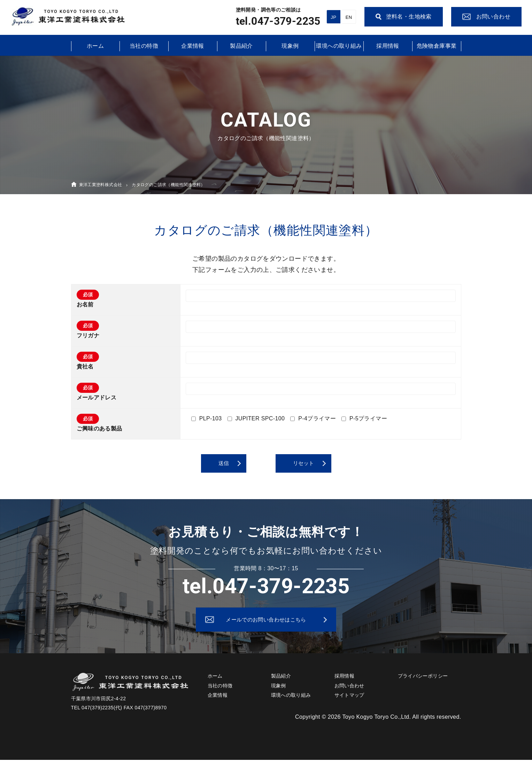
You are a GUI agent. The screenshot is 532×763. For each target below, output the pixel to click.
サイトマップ (349, 698)
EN (349, 17)
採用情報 (388, 46)
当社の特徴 (144, 46)
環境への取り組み (339, 46)
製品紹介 (241, 46)
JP (333, 17)
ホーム (95, 46)
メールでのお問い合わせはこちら (266, 621)
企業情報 (193, 46)
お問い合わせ (349, 689)
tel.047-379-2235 (278, 21)
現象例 (290, 46)
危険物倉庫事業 (437, 46)
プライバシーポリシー (423, 679)
